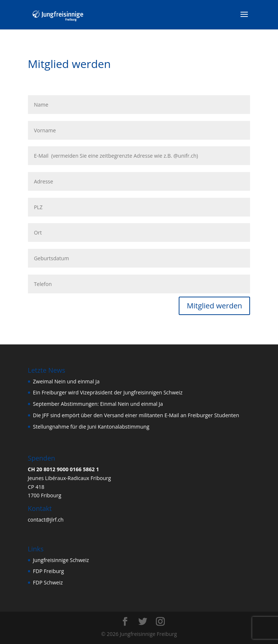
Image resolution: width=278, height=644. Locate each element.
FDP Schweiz (48, 582)
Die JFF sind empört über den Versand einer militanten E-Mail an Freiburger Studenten (136, 415)
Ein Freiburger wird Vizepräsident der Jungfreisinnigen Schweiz (108, 392)
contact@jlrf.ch (46, 520)
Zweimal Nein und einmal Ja (66, 381)
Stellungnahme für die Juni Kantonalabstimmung (91, 427)
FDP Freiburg (49, 571)
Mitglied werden (214, 306)
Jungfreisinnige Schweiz (61, 560)
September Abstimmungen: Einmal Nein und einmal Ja (98, 404)
